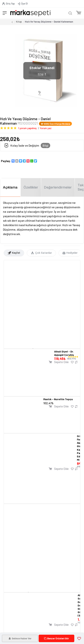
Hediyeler (72, 253)
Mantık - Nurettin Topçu (58, 399)
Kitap (19, 22)
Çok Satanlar (43, 253)
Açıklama (10, 187)
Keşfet (16, 253)
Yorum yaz (46, 128)
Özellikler (31, 187)
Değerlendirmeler (58, 187)
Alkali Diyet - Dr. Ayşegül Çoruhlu (64, 353)
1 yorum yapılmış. (28, 128)
